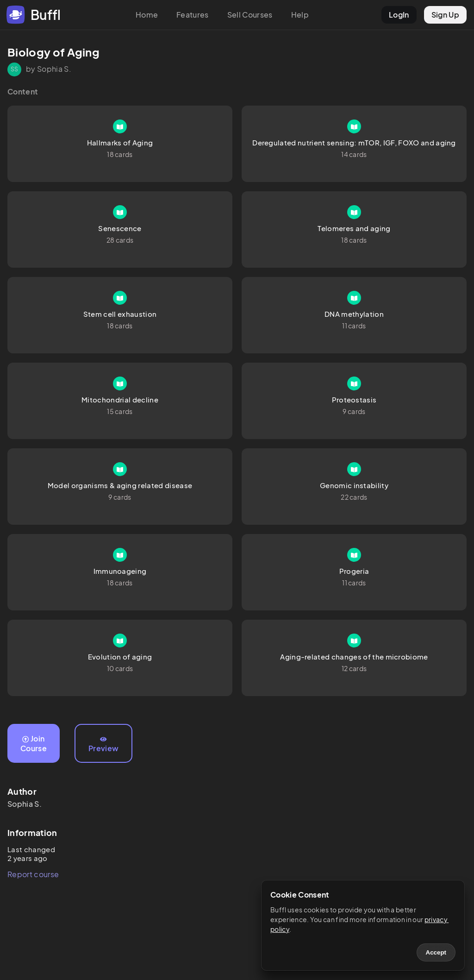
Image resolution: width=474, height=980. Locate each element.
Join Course (34, 743)
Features (193, 15)
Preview (103, 745)
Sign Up (445, 15)
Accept (436, 952)
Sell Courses (250, 15)
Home (147, 15)
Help (300, 15)
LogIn (399, 15)
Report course (33, 874)
